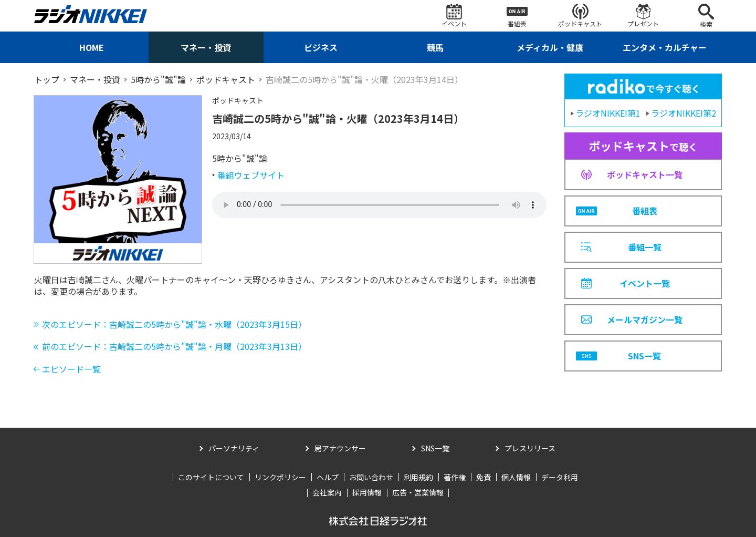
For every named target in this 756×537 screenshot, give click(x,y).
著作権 (455, 477)
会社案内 (327, 492)
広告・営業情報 (418, 492)
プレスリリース (530, 448)
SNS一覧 (435, 448)
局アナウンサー (340, 448)
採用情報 (367, 492)
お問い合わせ (371, 477)
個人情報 (516, 477)
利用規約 (418, 477)
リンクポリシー (280, 477)
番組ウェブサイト (251, 175)
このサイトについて (211, 477)
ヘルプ (328, 477)
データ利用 (560, 477)
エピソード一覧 (71, 369)
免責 (484, 477)
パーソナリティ (234, 448)
